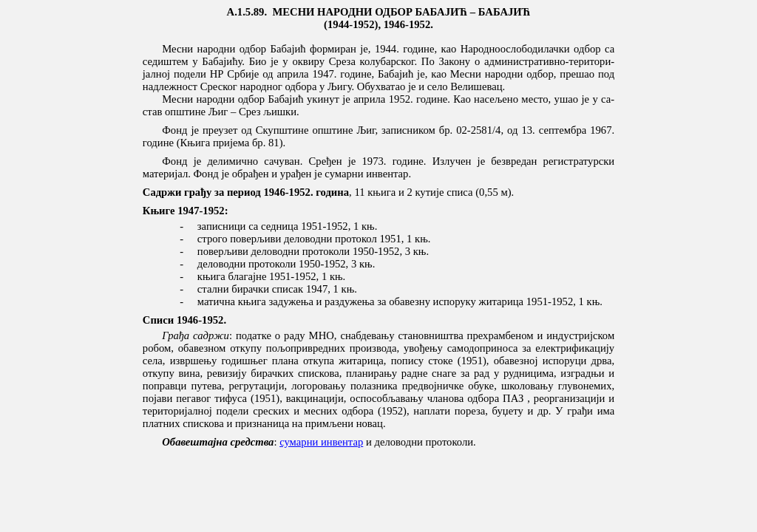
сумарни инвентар (321, 442)
